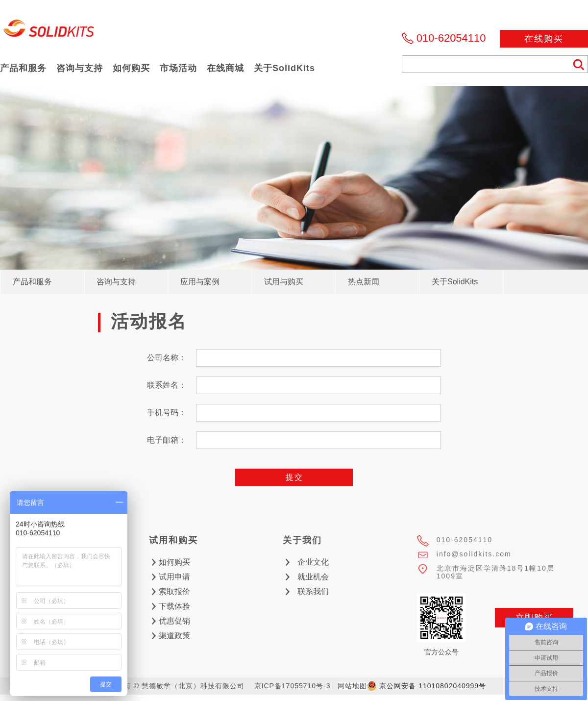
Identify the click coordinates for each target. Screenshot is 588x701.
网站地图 (352, 686)
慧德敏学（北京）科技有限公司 (49, 31)
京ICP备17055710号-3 (293, 686)
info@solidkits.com (474, 554)
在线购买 (544, 39)
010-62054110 (451, 38)
